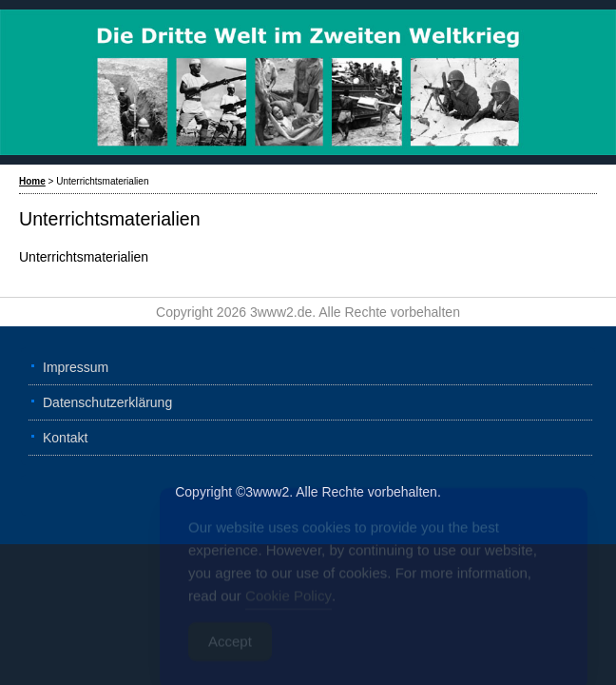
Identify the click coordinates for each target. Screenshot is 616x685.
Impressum (76, 367)
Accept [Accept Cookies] (230, 646)
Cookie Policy (289, 601)
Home (32, 181)
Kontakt (65, 438)
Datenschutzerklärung (107, 402)
